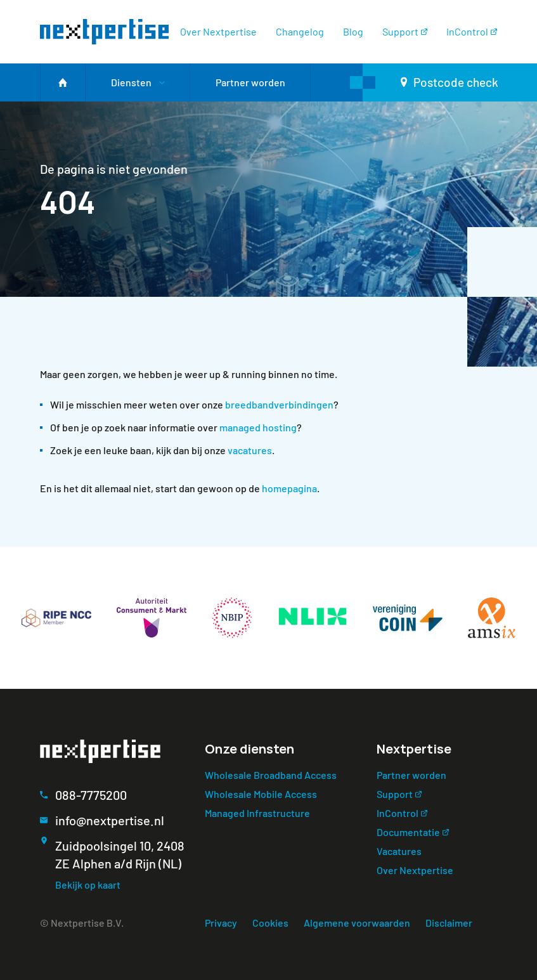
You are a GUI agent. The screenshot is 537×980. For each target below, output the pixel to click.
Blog (353, 31)
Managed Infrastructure (257, 813)
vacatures (250, 450)
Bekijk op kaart (88, 885)
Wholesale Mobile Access (261, 794)
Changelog (300, 31)
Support (400, 31)
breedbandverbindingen (279, 404)
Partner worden (411, 775)
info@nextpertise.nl (110, 820)
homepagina (289, 488)
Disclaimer (449, 923)
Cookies (270, 923)
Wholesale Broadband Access (271, 775)
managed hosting (258, 427)
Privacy (221, 923)
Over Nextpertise (218, 31)
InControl (467, 31)
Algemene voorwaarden (357, 923)
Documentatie (408, 832)
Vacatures (399, 851)
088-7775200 (91, 795)
